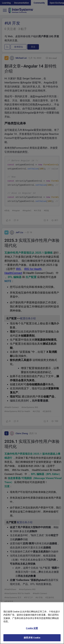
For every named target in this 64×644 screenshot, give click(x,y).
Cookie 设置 (32, 632)
